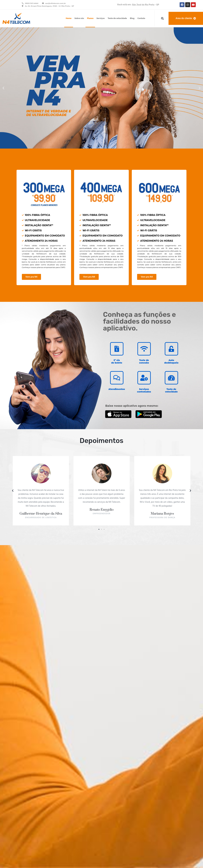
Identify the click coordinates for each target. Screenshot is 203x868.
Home (69, 18)
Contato (141, 18)
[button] (162, 18)
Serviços (101, 18)
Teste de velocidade (117, 18)
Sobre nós (79, 18)
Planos (90, 18)
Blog (132, 18)
